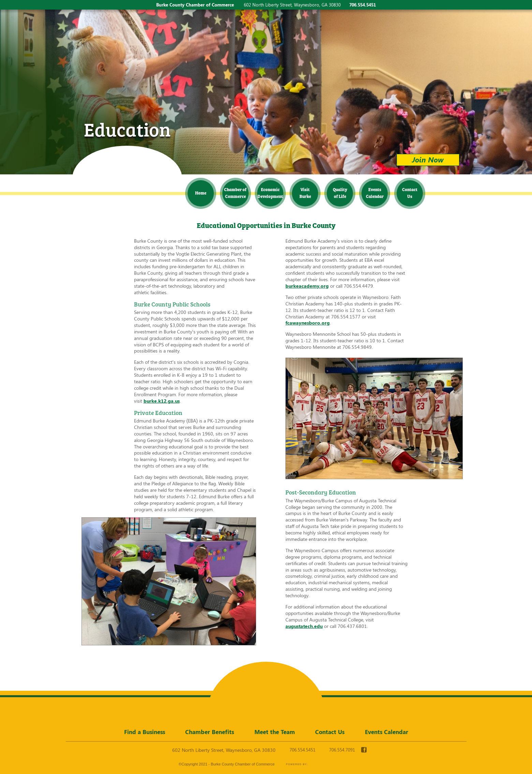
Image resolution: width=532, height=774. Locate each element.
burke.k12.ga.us (162, 401)
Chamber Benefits (210, 732)
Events (375, 193)
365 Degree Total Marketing (332, 764)
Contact (410, 193)
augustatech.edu (304, 626)
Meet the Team (275, 732)
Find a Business (145, 732)
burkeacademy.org (307, 286)
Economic (270, 193)
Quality (340, 193)
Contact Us (330, 732)
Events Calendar (387, 732)
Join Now (428, 159)
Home (201, 193)
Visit (305, 193)
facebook (364, 750)
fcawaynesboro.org (308, 323)
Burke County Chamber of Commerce (126, 169)
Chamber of (235, 193)
